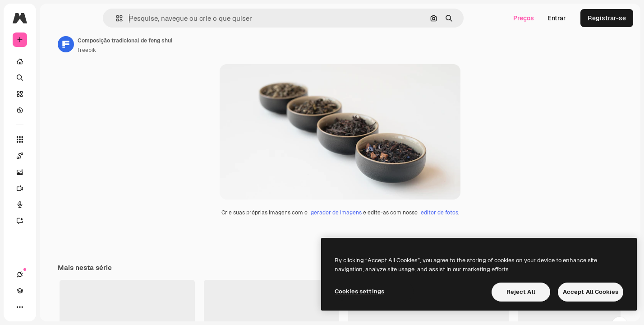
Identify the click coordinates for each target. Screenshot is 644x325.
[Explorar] (54, 110)
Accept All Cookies (591, 292)
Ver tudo (610, 316)
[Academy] (36, 307)
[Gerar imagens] (54, 172)
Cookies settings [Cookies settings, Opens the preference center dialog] (359, 291)
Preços (524, 18)
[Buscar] (54, 78)
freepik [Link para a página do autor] (155, 50)
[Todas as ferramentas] (54, 139)
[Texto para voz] (54, 204)
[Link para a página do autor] (134, 44)
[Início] (54, 61)
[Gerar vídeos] (54, 188)
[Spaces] (54, 156)
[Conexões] (20, 307)
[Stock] (54, 94)
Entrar (557, 18)
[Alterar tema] (52, 307)
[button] (150, 18)
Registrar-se (607, 18)
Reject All (521, 292)
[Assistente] (54, 221)
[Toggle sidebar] (88, 18)
